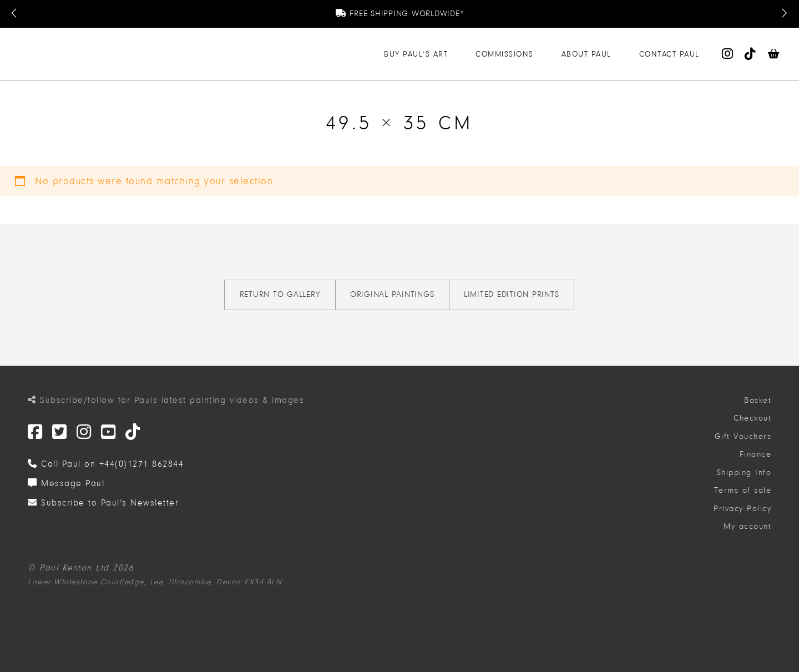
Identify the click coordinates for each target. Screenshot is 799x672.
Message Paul (66, 483)
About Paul (586, 54)
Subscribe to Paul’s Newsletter (103, 503)
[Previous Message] (15, 14)
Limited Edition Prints (512, 294)
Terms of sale (743, 490)
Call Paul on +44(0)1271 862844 (106, 464)
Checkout (752, 418)
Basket (758, 400)
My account (747, 526)
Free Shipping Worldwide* (400, 14)
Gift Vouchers (743, 436)
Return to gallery (280, 294)
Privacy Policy (742, 509)
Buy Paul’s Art (416, 54)
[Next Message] (784, 14)
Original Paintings (392, 294)
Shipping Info (744, 473)
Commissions (505, 54)
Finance (756, 454)
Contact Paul (669, 54)
